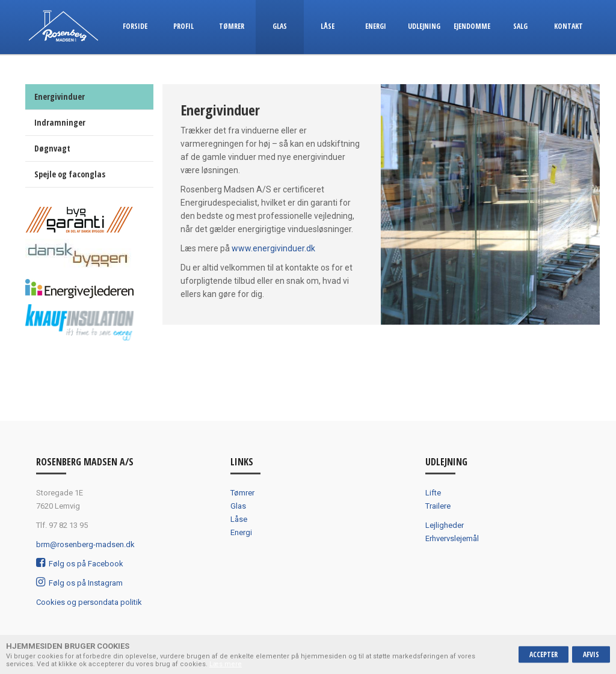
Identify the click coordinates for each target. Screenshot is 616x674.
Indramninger (60, 122)
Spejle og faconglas (70, 174)
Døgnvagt (52, 148)
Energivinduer (60, 97)
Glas (280, 26)
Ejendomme (472, 26)
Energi (376, 26)
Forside (135, 26)
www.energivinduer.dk (273, 248)
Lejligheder (445, 525)
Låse (328, 26)
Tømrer (232, 26)
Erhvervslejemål (452, 538)
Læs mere (226, 664)
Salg (520, 26)
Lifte (433, 493)
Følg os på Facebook (80, 564)
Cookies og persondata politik (89, 602)
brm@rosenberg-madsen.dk (85, 544)
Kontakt (568, 26)
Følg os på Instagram (79, 583)
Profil (183, 26)
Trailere (438, 506)
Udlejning (424, 26)
